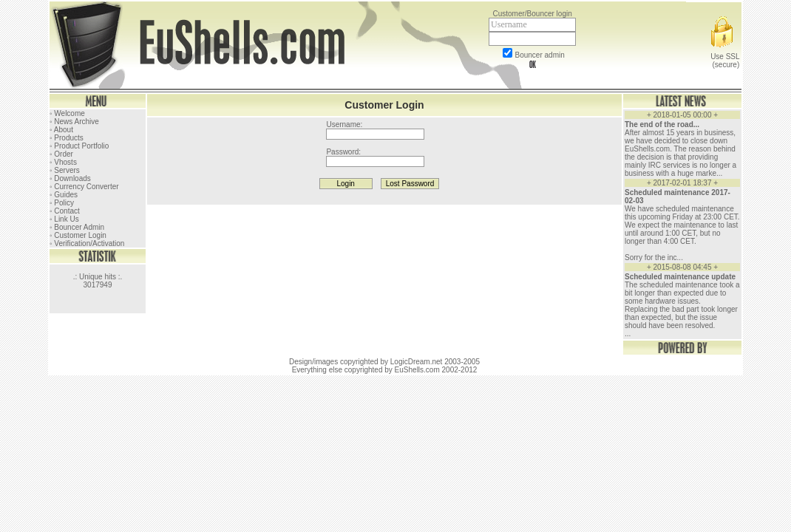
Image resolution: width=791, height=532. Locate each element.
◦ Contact (65, 211)
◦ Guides (64, 195)
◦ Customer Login (78, 235)
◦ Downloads (70, 178)
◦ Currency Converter (84, 187)
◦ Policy (62, 203)
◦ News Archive (74, 122)
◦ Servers (65, 170)
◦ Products (67, 138)
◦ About (61, 130)
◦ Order (61, 154)
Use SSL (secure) (724, 57)
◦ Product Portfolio (79, 146)
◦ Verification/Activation (87, 243)
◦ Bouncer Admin (77, 227)
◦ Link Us (64, 219)
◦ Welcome (67, 113)
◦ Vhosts (63, 162)
